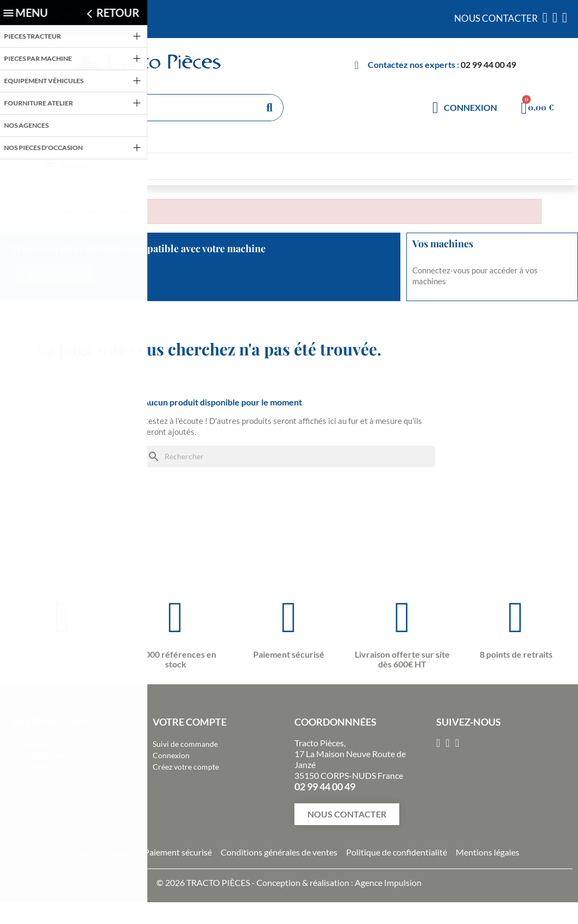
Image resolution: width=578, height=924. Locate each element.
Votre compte (190, 722)
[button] (347, 814)
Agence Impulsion (388, 882)
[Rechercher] (289, 457)
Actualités (28, 778)
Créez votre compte (186, 767)
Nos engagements (40, 755)
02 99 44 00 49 (488, 64)
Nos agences (32, 744)
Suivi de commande (185, 744)
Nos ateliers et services (49, 767)
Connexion (171, 755)
